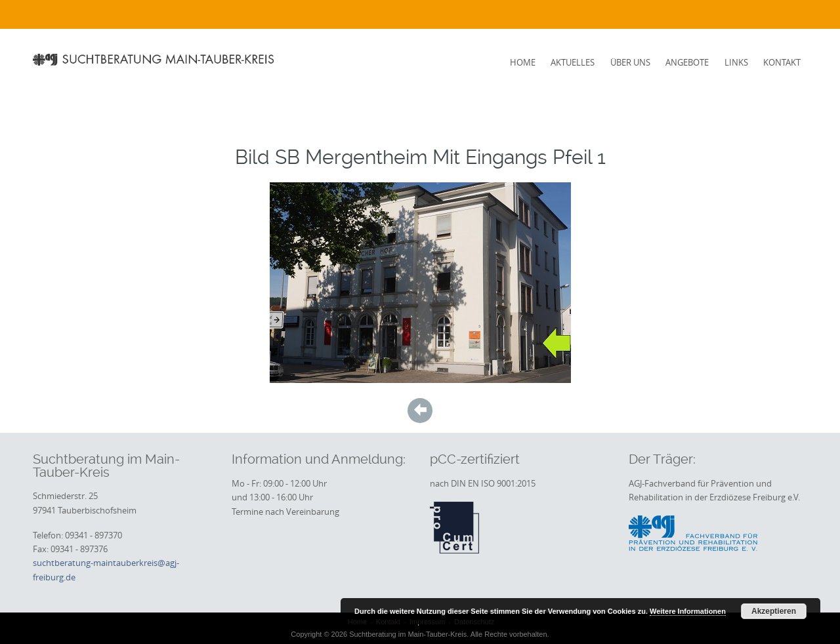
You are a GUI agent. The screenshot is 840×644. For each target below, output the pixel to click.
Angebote (687, 62)
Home (523, 62)
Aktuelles (573, 62)
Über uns (630, 62)
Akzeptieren (774, 611)
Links (736, 62)
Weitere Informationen (688, 611)
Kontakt (782, 62)
